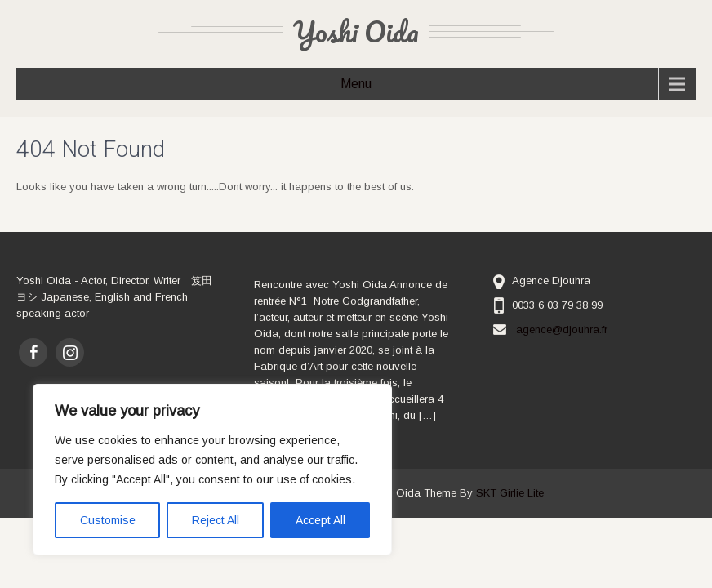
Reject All (216, 520)
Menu (356, 84)
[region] (212, 470)
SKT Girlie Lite (510, 493)
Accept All (320, 520)
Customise (108, 520)
